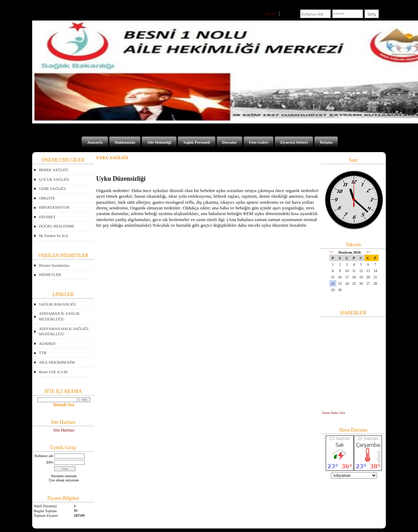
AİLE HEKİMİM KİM (57, 362)
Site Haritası (64, 430)
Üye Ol (271, 13)
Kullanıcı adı (44, 456)
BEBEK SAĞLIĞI (54, 170)
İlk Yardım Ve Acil (53, 236)
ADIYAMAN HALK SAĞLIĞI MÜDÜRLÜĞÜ (64, 331)
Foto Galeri (259, 142)
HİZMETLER (50, 274)
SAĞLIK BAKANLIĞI (57, 304)
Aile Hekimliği (159, 142)
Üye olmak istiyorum (64, 480)
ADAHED (47, 343)
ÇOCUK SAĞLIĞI (54, 179)
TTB (43, 353)
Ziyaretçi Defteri (294, 142)
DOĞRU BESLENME (57, 226)
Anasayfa (95, 142)
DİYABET (47, 217)
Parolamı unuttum (64, 476)
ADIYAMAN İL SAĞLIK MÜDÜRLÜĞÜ (59, 316)
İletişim (326, 142)
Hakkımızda (125, 142)
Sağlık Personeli (196, 142)
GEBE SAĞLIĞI (52, 189)
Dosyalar (230, 142)
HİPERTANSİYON (54, 207)
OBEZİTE (47, 198)
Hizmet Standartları (54, 265)
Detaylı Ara (64, 405)
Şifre (50, 462)
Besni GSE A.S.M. (54, 372)
